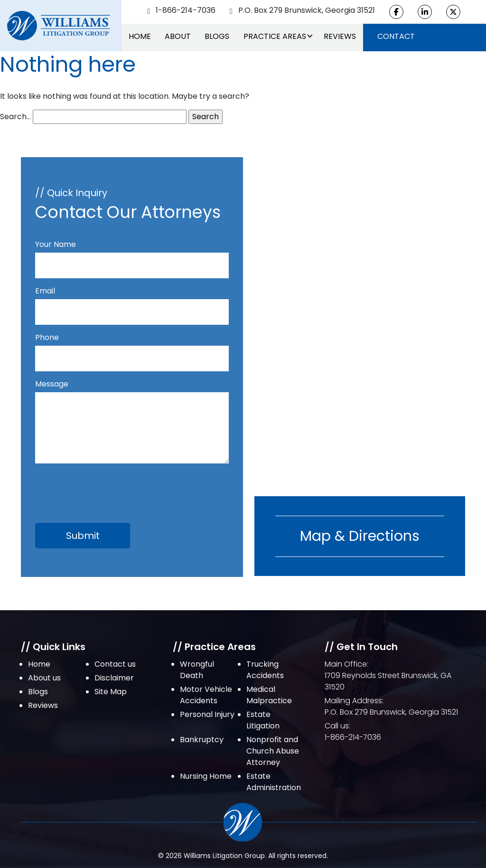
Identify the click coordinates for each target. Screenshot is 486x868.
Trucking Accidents (265, 670)
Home (140, 36)
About (178, 36)
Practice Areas (275, 36)
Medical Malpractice (269, 695)
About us (44, 678)
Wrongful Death (197, 670)
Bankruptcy (202, 740)
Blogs (217, 36)
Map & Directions (360, 536)
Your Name (132, 255)
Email (132, 301)
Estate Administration (274, 782)
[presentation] (107, 488)
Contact (396, 36)
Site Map (111, 692)
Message (132, 422)
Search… (15, 117)
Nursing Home (206, 776)
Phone (132, 348)
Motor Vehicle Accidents (206, 695)
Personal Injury (207, 714)
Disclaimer (114, 678)
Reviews (340, 36)
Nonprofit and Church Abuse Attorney (273, 751)
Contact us (115, 664)
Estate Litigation (263, 720)
